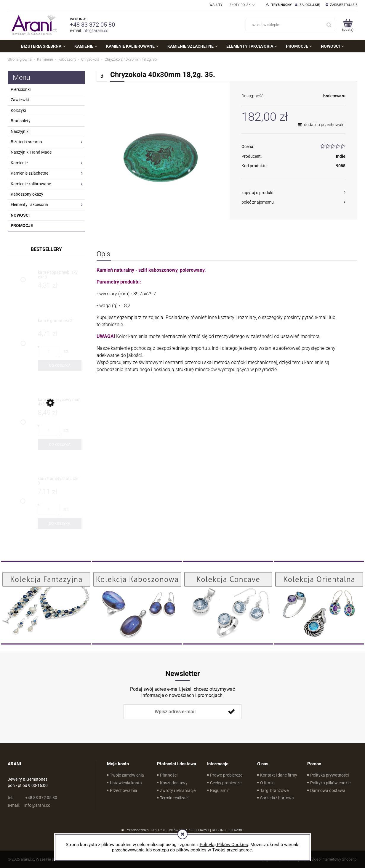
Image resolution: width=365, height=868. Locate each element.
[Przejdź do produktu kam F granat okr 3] (60, 323)
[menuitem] (43, 46)
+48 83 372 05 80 (92, 25)
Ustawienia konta (126, 783)
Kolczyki (18, 110)
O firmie (267, 783)
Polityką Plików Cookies (224, 845)
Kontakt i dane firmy (279, 775)
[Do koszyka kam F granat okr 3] (60, 365)
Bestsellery (46, 249)
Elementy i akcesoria (29, 204)
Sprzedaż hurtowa (277, 798)
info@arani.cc (95, 30)
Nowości (20, 215)
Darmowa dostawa (328, 790)
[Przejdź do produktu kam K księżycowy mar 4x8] (60, 402)
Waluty (216, 5)
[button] (293, 193)
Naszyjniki (20, 131)
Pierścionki (21, 89)
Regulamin (220, 790)
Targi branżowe (274, 790)
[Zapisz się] (231, 712)
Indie (341, 156)
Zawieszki (20, 100)
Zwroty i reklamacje (178, 790)
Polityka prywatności (329, 775)
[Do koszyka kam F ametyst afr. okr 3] (60, 524)
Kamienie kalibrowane (31, 184)
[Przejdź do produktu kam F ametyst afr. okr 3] (60, 481)
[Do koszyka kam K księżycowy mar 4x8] (60, 445)
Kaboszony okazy (27, 194)
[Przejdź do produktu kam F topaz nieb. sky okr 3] (60, 275)
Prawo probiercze (226, 775)
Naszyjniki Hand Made (31, 152)
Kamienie (19, 163)
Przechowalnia (124, 790)
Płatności (169, 775)
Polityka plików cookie (330, 783)
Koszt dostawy (174, 783)
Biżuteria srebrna (26, 142)
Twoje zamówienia (127, 775)
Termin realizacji (175, 798)
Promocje (22, 226)
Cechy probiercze (226, 783)
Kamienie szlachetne (29, 173)
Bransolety (21, 121)
